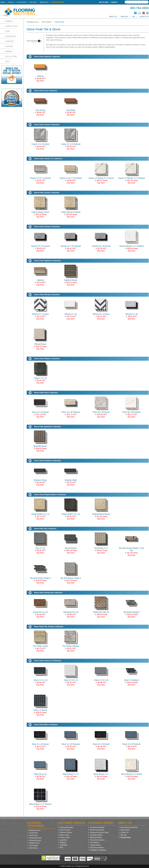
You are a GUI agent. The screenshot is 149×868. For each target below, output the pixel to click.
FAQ (134, 17)
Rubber (9, 51)
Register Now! (58, 2)
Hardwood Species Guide (99, 832)
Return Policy (65, 835)
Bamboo (9, 21)
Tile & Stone (11, 56)
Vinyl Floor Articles (97, 847)
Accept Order (126, 837)
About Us (113, 17)
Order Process (65, 830)
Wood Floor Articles (97, 830)
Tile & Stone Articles (97, 840)
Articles (124, 17)
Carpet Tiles (11, 26)
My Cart (33, 2)
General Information (97, 827)
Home (3, 2)
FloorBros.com (32, 22)
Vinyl (7, 61)
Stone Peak (59, 22)
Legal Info (63, 840)
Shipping (63, 842)
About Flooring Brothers (129, 827)
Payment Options (66, 832)
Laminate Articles (96, 835)
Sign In (11, 2)
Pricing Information (67, 827)
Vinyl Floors (34, 848)
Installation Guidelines (98, 850)
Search (114, 2)
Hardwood (10, 36)
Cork (7, 31)
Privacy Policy (65, 837)
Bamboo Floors (35, 830)
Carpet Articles (95, 845)
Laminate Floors (35, 840)
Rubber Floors (35, 843)
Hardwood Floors (36, 838)
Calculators (64, 845)
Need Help (44, 2)
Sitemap (123, 835)
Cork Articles (95, 842)
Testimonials (125, 830)
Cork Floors (34, 835)
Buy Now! (40, 81)
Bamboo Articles (96, 837)
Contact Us (144, 17)
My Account (22, 2)
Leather (9, 46)
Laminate (9, 41)
